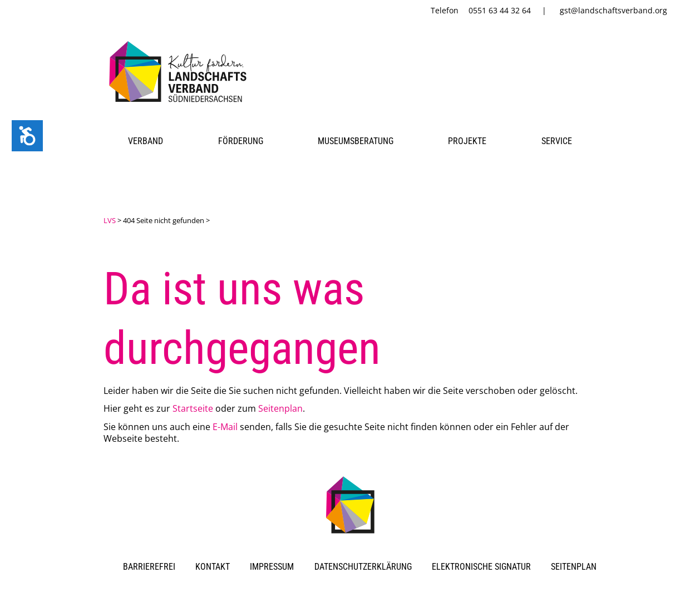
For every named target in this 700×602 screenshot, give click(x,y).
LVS (110, 220)
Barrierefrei (149, 567)
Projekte (467, 141)
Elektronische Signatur (481, 567)
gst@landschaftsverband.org (613, 10)
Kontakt (213, 567)
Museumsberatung (356, 141)
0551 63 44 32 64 (500, 10)
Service (557, 141)
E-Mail (225, 427)
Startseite (193, 408)
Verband (146, 141)
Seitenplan (280, 408)
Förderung (241, 141)
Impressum (272, 567)
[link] (180, 104)
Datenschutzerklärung (363, 567)
